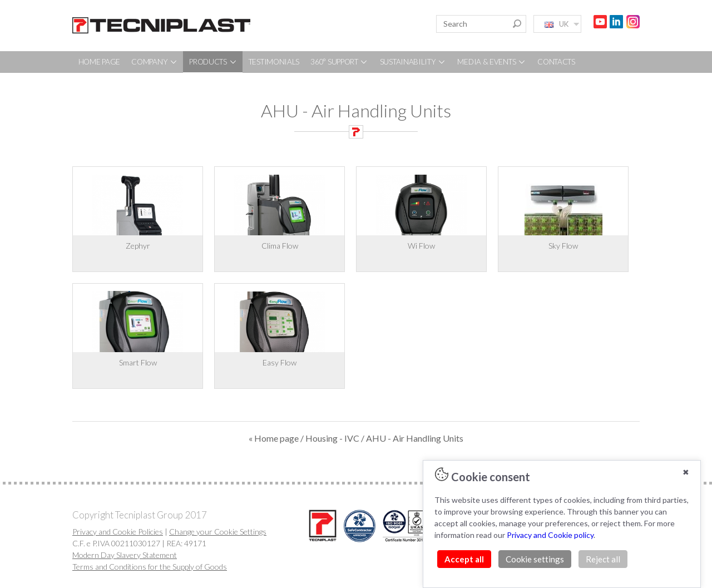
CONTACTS (556, 62)
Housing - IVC (332, 438)
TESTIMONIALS (274, 62)
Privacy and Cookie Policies (118, 532)
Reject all (603, 559)
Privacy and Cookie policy (550, 535)
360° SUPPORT (339, 62)
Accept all (464, 559)
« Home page (274, 438)
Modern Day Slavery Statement (125, 555)
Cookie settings (535, 559)
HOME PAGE (99, 62)
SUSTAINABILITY (413, 62)
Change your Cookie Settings (218, 532)
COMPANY (155, 62)
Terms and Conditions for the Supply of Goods (150, 567)
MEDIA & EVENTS (492, 62)
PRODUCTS (213, 62)
